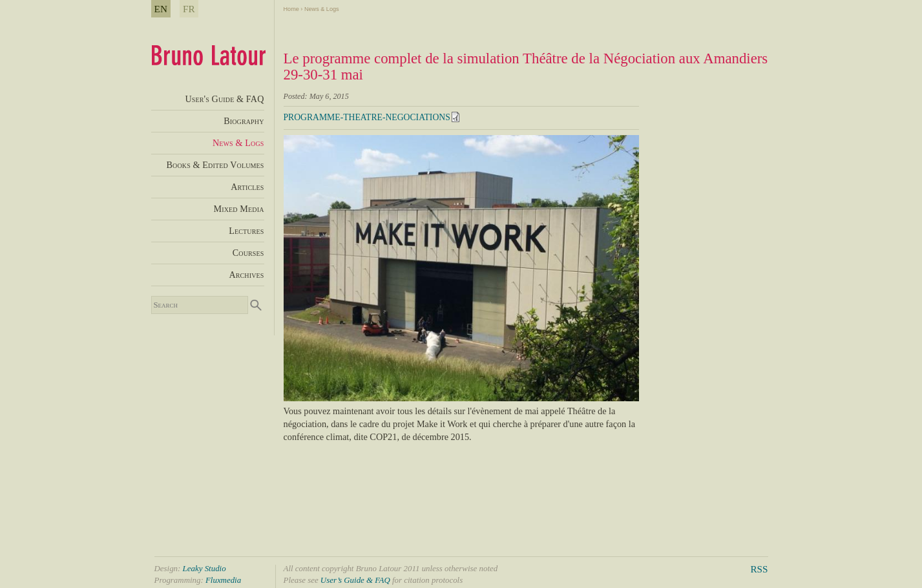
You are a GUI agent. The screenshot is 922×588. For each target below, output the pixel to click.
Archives (246, 275)
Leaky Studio (204, 568)
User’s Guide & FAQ (355, 580)
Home (291, 9)
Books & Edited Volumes (215, 165)
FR (189, 9)
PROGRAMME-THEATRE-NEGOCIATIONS (367, 117)
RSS (759, 569)
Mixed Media (239, 209)
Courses (248, 253)
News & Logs (322, 9)
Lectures (246, 231)
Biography (244, 121)
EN (161, 9)
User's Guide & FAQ (224, 99)
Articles (247, 187)
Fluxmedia (223, 580)
